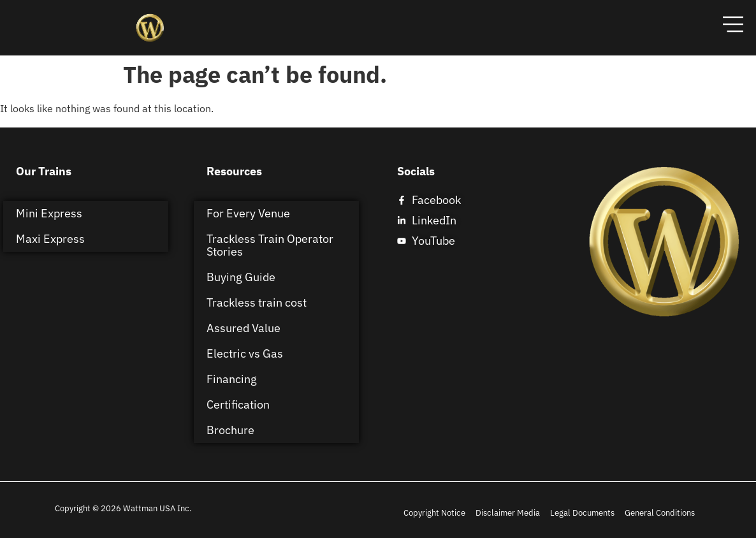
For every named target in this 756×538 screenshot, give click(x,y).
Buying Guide (241, 277)
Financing (232, 379)
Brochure (230, 430)
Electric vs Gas (245, 353)
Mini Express (49, 213)
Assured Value (244, 328)
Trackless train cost (257, 302)
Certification (238, 404)
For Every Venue (248, 213)
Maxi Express (50, 239)
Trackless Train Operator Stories (270, 245)
